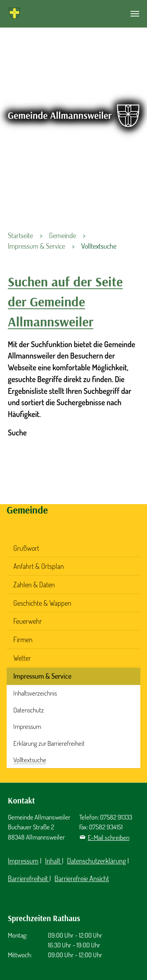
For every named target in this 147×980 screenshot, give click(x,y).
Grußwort (26, 548)
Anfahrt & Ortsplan (39, 566)
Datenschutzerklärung (96, 861)
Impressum (27, 726)
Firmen (23, 639)
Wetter (22, 658)
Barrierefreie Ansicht (82, 878)
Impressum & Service (42, 676)
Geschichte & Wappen (42, 603)
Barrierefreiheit (29, 878)
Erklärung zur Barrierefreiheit (49, 743)
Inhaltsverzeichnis (35, 693)
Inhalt (54, 861)
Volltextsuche (30, 760)
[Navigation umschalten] (135, 14)
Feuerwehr (28, 621)
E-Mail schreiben (109, 837)
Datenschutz (29, 710)
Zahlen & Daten (34, 585)
